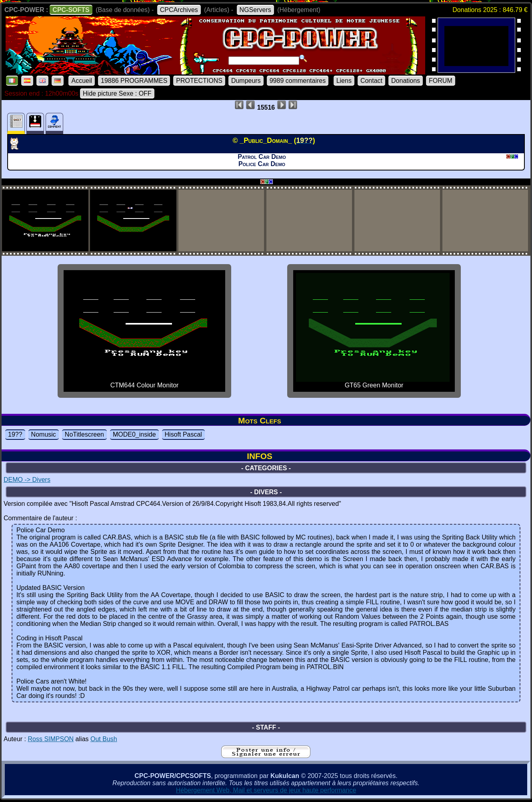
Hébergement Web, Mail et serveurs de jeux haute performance (266, 790)
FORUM (441, 81)
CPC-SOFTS (71, 10)
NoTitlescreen (84, 434)
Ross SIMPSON (51, 739)
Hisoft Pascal (183, 434)
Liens (344, 81)
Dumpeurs (246, 81)
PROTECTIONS (199, 81)
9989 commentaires (298, 81)
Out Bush (104, 739)
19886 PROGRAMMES (134, 81)
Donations (406, 81)
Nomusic (44, 434)
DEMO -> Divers (27, 480)
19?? (15, 434)
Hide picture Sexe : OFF (117, 93)
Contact (371, 81)
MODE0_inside (134, 434)
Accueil (82, 81)
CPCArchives (179, 10)
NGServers (255, 10)
